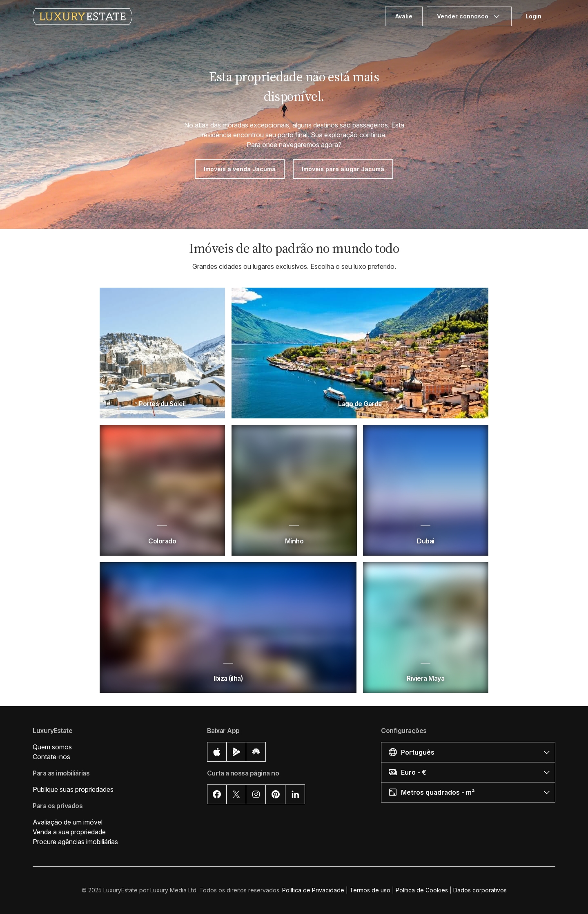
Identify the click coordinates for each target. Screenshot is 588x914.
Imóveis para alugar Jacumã (343, 169)
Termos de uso (370, 890)
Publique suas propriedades (73, 789)
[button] (468, 752)
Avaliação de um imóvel (68, 822)
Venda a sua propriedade (69, 832)
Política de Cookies (422, 890)
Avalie (404, 16)
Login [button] (533, 16)
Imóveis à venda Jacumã (240, 169)
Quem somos (52, 747)
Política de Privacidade (313, 890)
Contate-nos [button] (51, 757)
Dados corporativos (480, 890)
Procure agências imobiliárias (75, 842)
